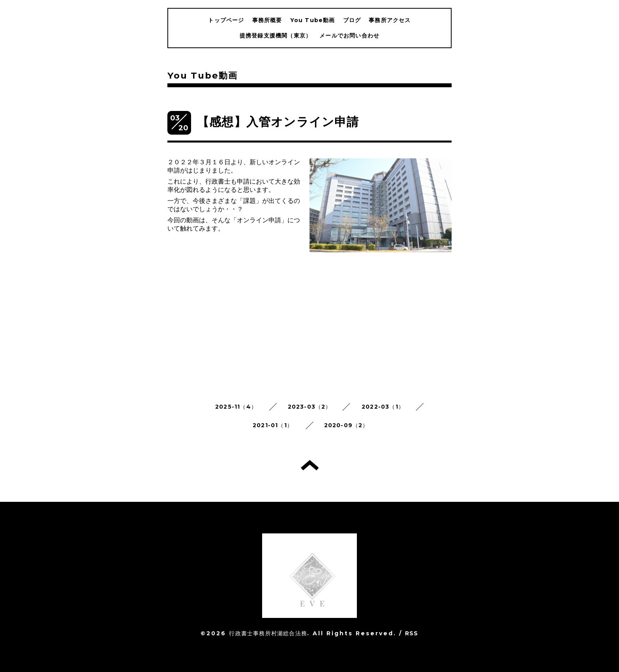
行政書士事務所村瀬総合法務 (268, 633)
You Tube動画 (313, 20)
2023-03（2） (310, 407)
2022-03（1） (383, 407)
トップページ (226, 20)
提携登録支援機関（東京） (276, 36)
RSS (412, 633)
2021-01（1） (273, 425)
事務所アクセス (390, 20)
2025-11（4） (236, 407)
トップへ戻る (310, 465)
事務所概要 (267, 20)
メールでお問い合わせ (349, 36)
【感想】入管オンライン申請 (278, 122)
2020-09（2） (346, 425)
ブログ (352, 20)
